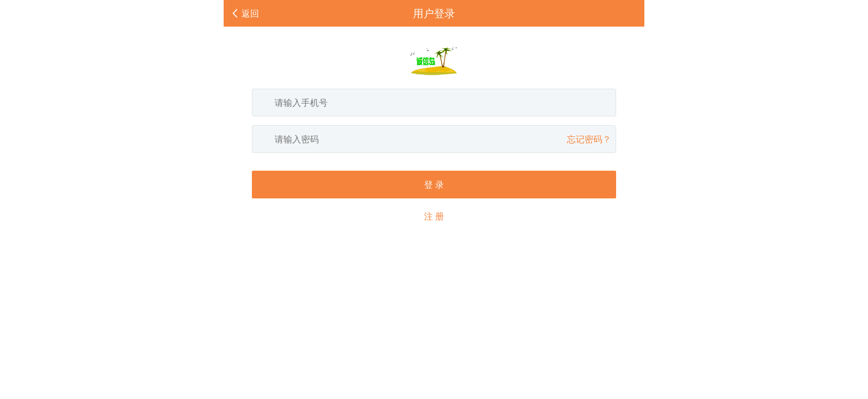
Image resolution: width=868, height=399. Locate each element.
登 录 (434, 185)
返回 (250, 13)
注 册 (434, 216)
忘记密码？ (589, 139)
